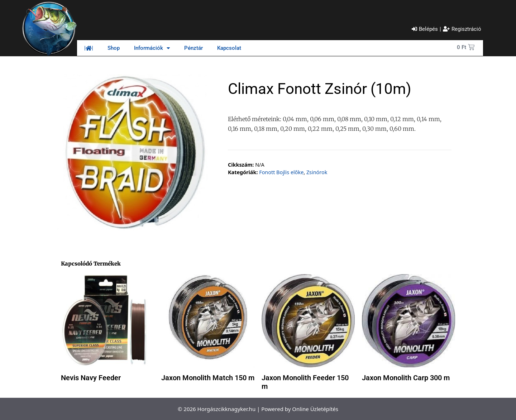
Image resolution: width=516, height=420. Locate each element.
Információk (152, 48)
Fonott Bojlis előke (281, 172)
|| (89, 48)
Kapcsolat (229, 48)
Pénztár (193, 48)
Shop (114, 48)
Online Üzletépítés (315, 409)
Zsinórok (317, 172)
